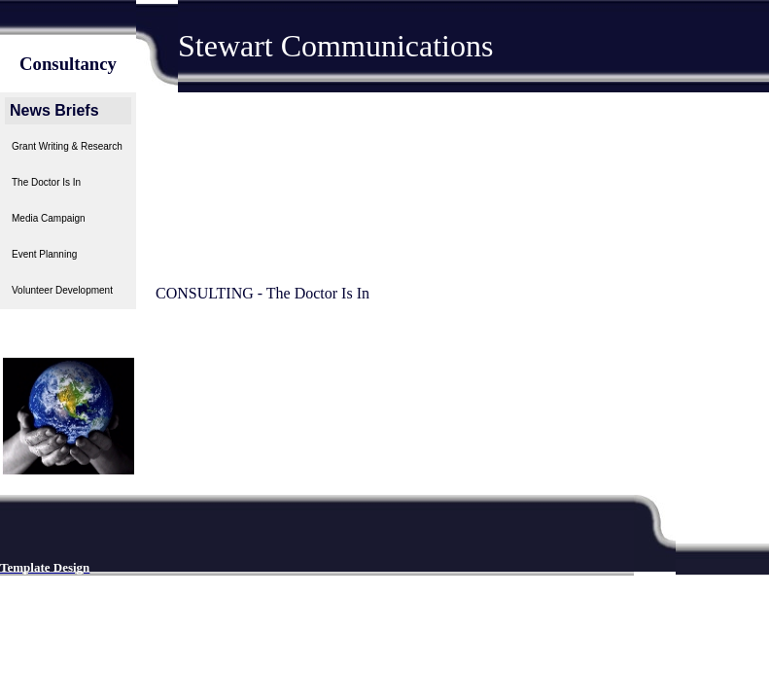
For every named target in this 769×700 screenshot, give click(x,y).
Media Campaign (49, 218)
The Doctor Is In (46, 182)
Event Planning (44, 254)
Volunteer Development (62, 290)
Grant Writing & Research (67, 146)
